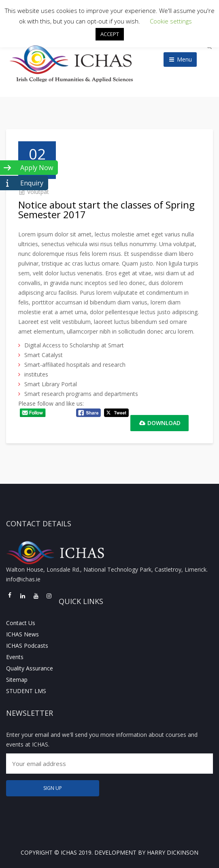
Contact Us (21, 623)
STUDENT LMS (26, 691)
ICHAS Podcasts (27, 646)
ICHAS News (22, 634)
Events (15, 657)
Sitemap (17, 680)
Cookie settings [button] (171, 21)
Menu (180, 59)
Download (159, 423)
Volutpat (38, 192)
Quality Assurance (30, 668)
